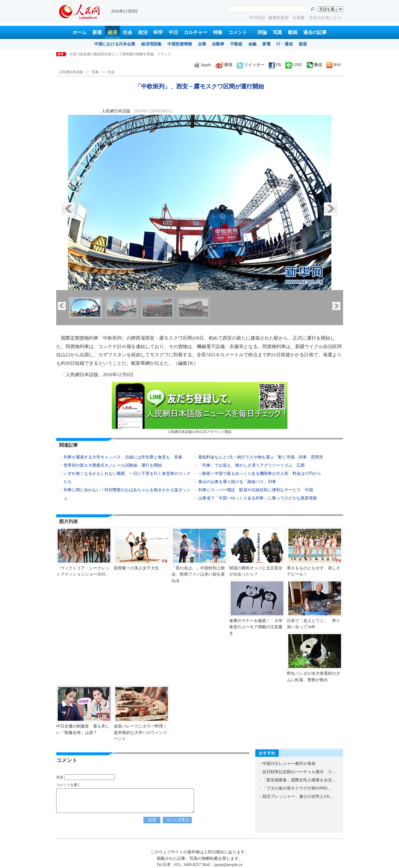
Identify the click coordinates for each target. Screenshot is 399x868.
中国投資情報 (180, 44)
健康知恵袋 (279, 18)
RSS (334, 65)
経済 (112, 32)
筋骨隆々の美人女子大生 (136, 568)
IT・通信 (285, 44)
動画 (293, 32)
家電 (266, 44)
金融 (252, 44)
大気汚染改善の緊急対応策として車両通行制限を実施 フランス (120, 54)
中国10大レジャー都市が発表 (289, 764)
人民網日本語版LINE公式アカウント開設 (200, 408)
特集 (218, 32)
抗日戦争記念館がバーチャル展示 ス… (299, 772)
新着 (97, 32)
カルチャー (196, 32)
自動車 (218, 44)
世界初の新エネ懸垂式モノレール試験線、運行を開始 (113, 465)
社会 (128, 32)
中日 (173, 32)
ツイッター (251, 65)
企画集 (299, 18)
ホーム (80, 32)
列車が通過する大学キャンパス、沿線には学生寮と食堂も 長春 (123, 457)
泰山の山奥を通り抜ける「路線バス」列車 (237, 482)
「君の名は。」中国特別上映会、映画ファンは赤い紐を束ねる (198, 574)
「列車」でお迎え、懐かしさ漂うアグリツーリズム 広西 (251, 465)
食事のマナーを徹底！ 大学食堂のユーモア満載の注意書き (256, 627)
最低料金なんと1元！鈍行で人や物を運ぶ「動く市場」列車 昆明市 (261, 457)
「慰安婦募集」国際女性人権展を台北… (299, 780)
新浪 (224, 65)
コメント (238, 32)
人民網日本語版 (71, 72)
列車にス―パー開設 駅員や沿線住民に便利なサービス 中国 (256, 490)
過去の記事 (315, 32)
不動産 (236, 44)
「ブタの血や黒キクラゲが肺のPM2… (297, 788)
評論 (262, 32)
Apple (203, 65)
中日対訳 (257, 18)
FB (275, 65)
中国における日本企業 (115, 44)
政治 (143, 32)
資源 (303, 44)
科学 (158, 32)
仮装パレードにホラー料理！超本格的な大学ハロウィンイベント (141, 732)
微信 (314, 65)
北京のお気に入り (325, 18)
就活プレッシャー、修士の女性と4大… (298, 796)
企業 (202, 44)
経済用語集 (151, 44)
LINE (294, 65)
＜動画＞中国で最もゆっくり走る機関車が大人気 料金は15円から (260, 474)
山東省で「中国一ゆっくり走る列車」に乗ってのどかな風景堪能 (258, 498)
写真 (278, 32)
